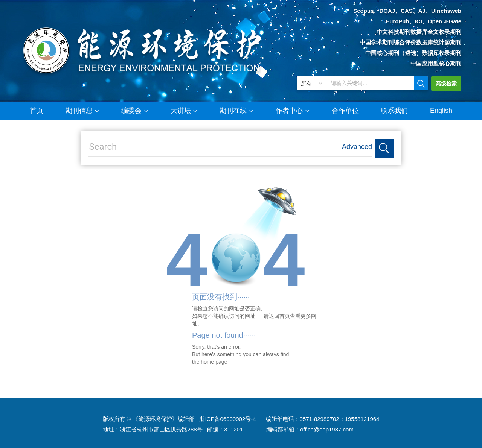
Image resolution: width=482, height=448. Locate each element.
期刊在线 (236, 108)
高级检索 (446, 84)
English (441, 111)
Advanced (357, 147)
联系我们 (394, 111)
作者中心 (293, 108)
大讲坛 (184, 108)
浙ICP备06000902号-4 (227, 419)
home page (214, 362)
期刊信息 (82, 108)
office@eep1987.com (327, 429)
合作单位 (345, 111)
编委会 (135, 108)
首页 (37, 111)
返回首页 (279, 316)
